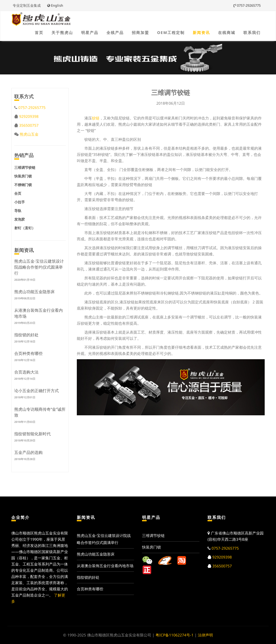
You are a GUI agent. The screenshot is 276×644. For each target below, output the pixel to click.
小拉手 (20, 202)
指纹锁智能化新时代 (32, 434)
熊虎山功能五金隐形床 (34, 292)
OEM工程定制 (171, 32)
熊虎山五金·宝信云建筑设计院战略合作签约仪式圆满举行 (39, 267)
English (55, 5)
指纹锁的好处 (26, 335)
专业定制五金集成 (27, 5)
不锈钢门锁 (23, 185)
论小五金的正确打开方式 (37, 390)
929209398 (29, 116)
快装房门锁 (23, 176)
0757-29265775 (247, 5)
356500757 (29, 125)
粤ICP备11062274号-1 (175, 635)
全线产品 (115, 32)
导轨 (18, 211)
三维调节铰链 (25, 167)
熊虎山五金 (29, 134)
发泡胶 (20, 219)
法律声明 (205, 635)
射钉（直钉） (25, 228)
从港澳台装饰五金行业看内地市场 (105, 566)
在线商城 (227, 32)
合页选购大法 (26, 372)
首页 (39, 32)
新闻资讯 (201, 32)
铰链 (96, 118)
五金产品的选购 (28, 452)
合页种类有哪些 (28, 353)
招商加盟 (140, 32)
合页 (18, 193)
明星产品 (90, 32)
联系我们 (252, 32)
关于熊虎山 (62, 32)
